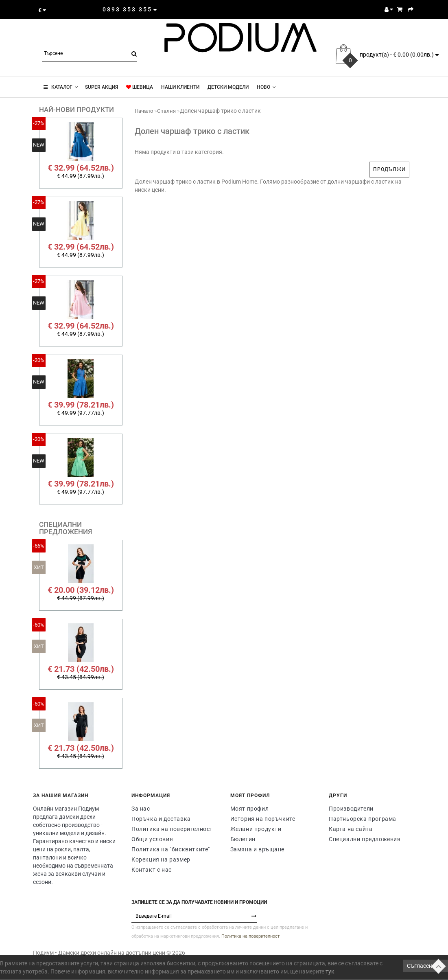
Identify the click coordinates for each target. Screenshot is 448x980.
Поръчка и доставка (161, 819)
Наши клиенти (180, 87)
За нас (141, 809)
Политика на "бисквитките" (171, 849)
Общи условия (152, 839)
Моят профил (250, 809)
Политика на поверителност (172, 829)
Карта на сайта (351, 829)
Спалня (166, 111)
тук (330, 971)
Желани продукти (256, 829)
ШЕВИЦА (140, 87)
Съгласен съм (425, 966)
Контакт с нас (152, 870)
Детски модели (228, 87)
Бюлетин (243, 839)
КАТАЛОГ (61, 87)
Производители (351, 809)
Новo (266, 87)
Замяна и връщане (258, 849)
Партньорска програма (363, 819)
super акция (101, 87)
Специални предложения (365, 839)
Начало (144, 111)
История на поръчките (263, 819)
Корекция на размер (161, 859)
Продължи (389, 169)
